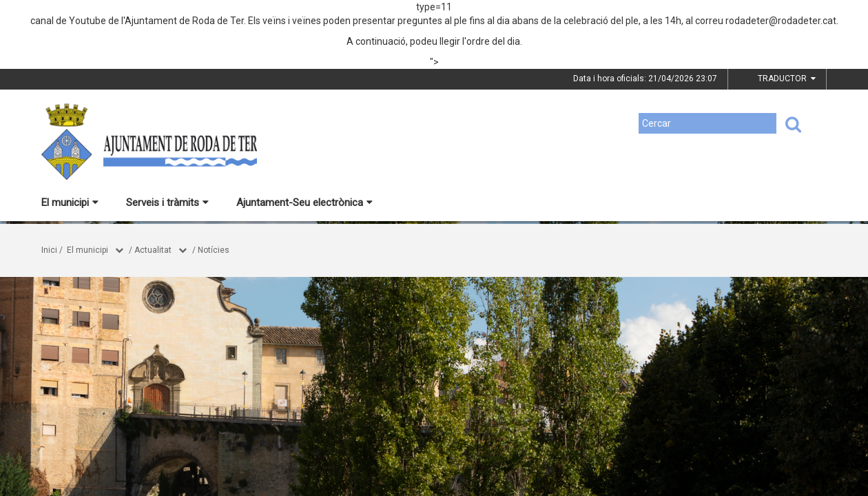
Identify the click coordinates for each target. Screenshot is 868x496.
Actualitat (153, 250)
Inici (49, 250)
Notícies (214, 250)
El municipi (70, 203)
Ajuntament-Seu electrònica (304, 203)
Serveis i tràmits (167, 203)
